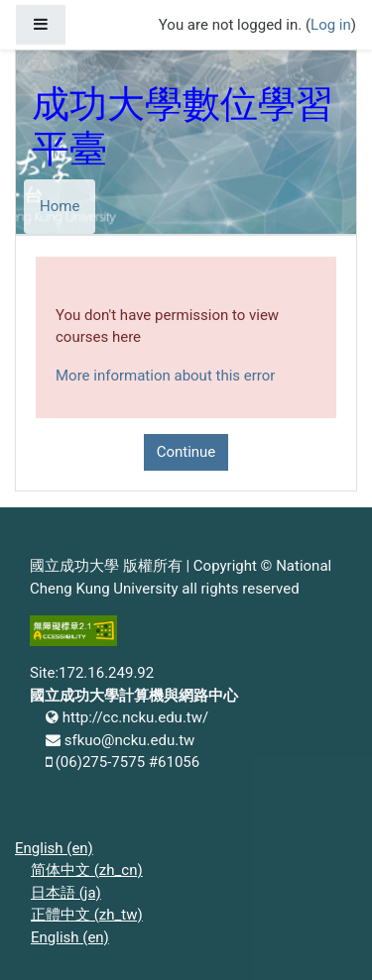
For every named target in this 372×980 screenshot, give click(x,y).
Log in (331, 25)
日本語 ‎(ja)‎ (66, 893)
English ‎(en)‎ (54, 848)
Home (60, 206)
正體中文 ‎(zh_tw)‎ (87, 915)
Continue (186, 452)
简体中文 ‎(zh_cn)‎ (87, 870)
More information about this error (165, 376)
